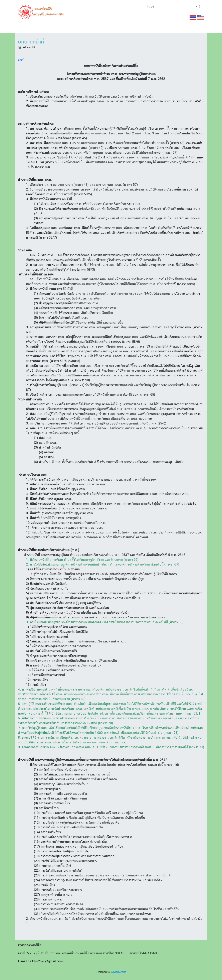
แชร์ (21, 60)
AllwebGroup (119, 972)
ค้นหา (198, 7)
